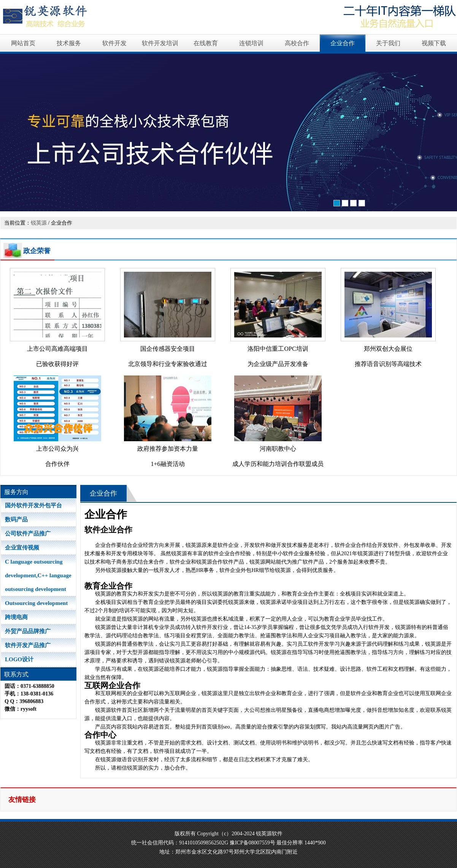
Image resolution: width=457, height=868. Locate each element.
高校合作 (297, 43)
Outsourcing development (36, 603)
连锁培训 (251, 43)
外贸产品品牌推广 (28, 631)
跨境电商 (16, 617)
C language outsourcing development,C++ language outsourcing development (38, 575)
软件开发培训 (160, 43)
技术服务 (69, 43)
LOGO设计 (19, 659)
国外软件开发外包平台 (33, 505)
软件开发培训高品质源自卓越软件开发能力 (228, 133)
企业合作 (343, 43)
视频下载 (434, 43)
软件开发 (114, 43)
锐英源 (39, 223)
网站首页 (23, 43)
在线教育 (206, 43)
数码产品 (16, 520)
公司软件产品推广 (28, 534)
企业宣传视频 (22, 548)
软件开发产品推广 (28, 645)
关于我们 (388, 43)
